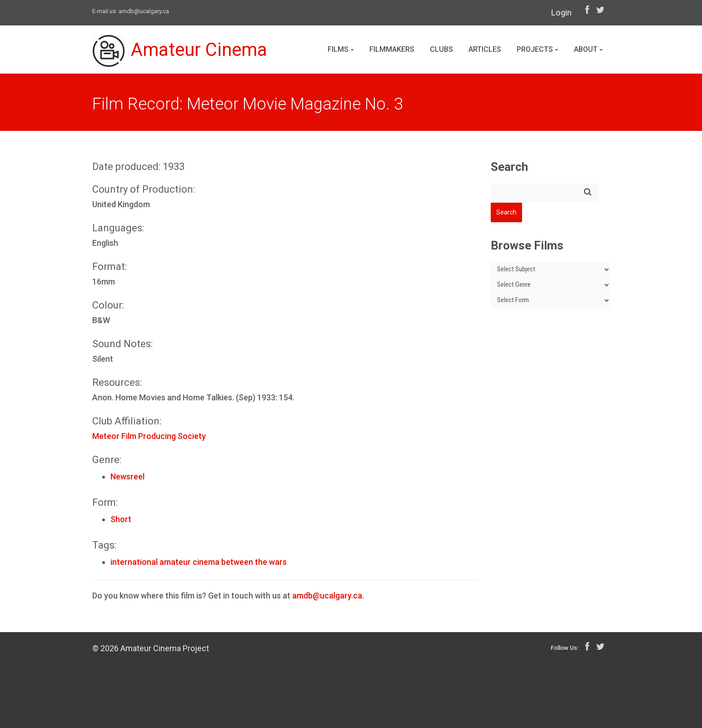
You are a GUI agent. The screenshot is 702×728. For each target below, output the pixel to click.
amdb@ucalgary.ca (144, 11)
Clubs (441, 49)
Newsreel (127, 476)
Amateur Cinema (180, 51)
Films (341, 49)
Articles (485, 49)
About (588, 49)
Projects (538, 49)
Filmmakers (392, 49)
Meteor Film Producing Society (149, 436)
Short (121, 519)
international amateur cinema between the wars (199, 562)
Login (561, 12)
